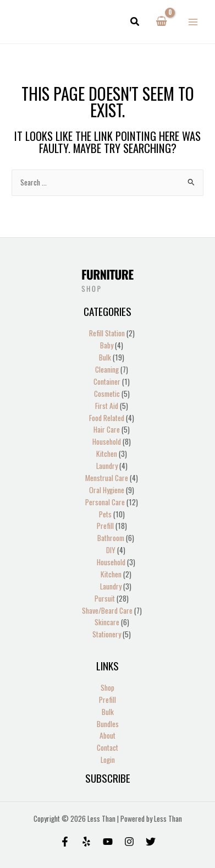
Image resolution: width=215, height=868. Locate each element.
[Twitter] (151, 842)
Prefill (107, 700)
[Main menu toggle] (193, 22)
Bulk (108, 712)
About (107, 735)
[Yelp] (86, 842)
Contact (107, 747)
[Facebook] (65, 842)
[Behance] (108, 842)
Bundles (108, 724)
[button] (135, 22)
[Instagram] (129, 842)
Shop (107, 687)
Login (108, 760)
